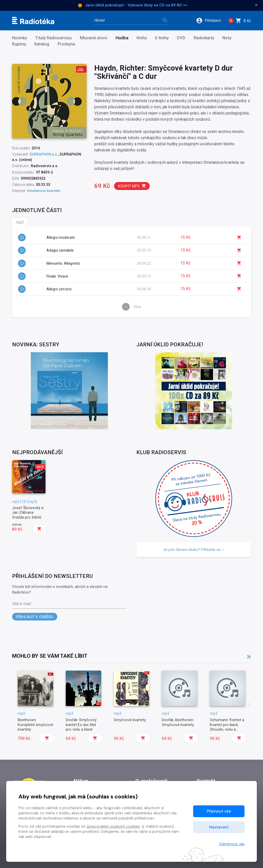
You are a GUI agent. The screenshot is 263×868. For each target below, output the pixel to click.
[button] (210, 21)
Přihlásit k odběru (35, 617)
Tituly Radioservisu (53, 38)
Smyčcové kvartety (130, 720)
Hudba (122, 38)
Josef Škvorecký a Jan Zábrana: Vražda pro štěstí (28, 513)
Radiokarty (204, 38)
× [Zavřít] (256, 5)
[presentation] (249, 705)
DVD (181, 38)
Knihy (142, 38)
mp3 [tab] (20, 222)
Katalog (42, 44)
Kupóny (19, 44)
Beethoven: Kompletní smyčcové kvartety (35, 725)
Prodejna (66, 44)
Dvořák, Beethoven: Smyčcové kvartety (178, 722)
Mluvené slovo (94, 38)
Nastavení (219, 827)
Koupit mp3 (132, 186)
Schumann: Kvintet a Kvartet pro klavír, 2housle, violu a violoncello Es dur (227, 727)
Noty (227, 38)
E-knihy (162, 38)
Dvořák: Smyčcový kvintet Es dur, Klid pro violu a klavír (81, 725)
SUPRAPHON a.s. (44, 154)
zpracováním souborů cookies (113, 826)
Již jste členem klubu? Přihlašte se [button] (194, 550)
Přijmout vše (219, 811)
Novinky (20, 38)
